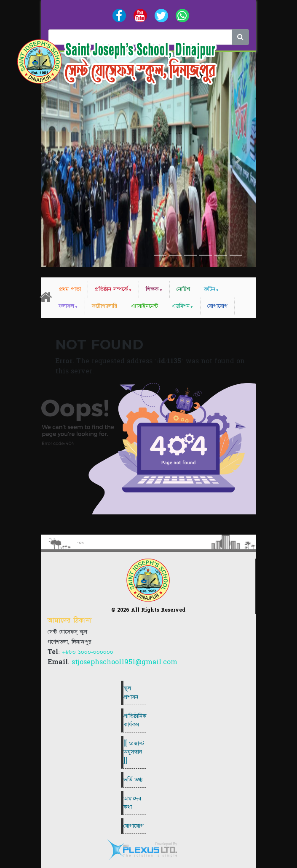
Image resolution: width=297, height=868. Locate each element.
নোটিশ (183, 289)
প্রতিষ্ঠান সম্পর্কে (111, 289)
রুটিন (210, 289)
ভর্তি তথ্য (133, 780)
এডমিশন (181, 306)
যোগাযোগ (217, 306)
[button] (58, 160)
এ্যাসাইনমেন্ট (144, 306)
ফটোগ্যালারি (104, 306)
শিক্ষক (152, 289)
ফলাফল (66, 306)
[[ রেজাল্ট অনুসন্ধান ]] (134, 752)
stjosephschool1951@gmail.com (124, 662)
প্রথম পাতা (70, 289)
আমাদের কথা (132, 803)
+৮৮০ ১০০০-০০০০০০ (88, 652)
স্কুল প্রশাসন (131, 692)
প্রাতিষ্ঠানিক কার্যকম (135, 720)
